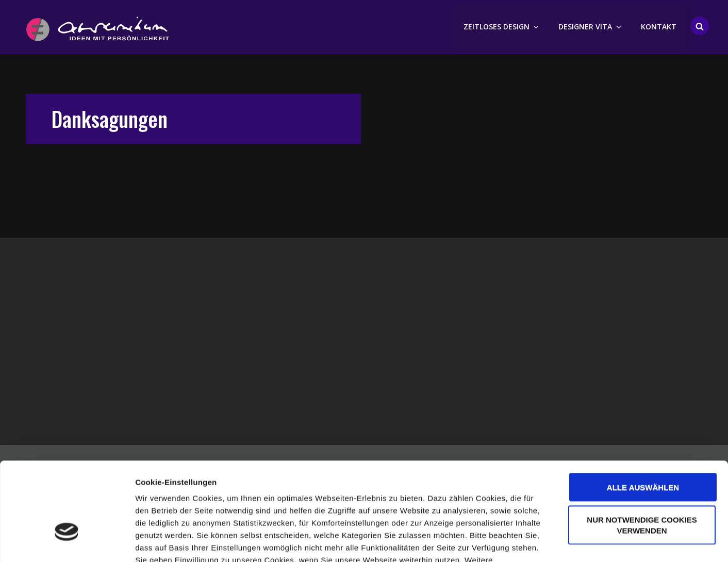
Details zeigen (548, 542)
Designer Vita (591, 26)
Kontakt (659, 26)
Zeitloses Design (502, 26)
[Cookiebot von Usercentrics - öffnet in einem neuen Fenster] (67, 542)
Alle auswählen (643, 415)
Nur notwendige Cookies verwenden (642, 453)
